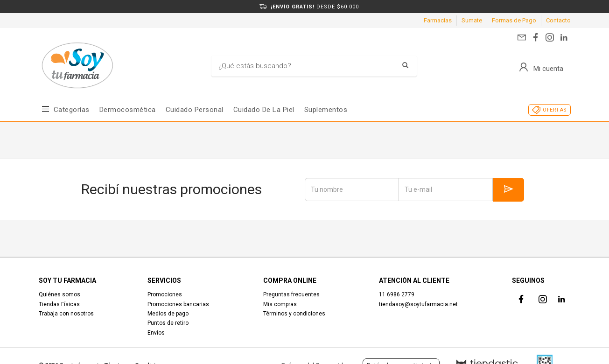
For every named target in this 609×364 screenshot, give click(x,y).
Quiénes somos (59, 294)
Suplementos (326, 110)
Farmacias (438, 20)
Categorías (72, 110)
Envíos (156, 333)
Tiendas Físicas (59, 304)
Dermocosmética (128, 110)
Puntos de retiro (168, 323)
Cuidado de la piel (264, 110)
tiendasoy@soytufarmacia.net (418, 304)
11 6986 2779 (397, 294)
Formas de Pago (514, 20)
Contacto (558, 20)
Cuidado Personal (195, 110)
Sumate (472, 20)
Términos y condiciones (294, 314)
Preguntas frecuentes (291, 294)
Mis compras (280, 304)
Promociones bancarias (178, 304)
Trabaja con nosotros (66, 314)
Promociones (165, 294)
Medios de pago (168, 314)
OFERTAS (555, 110)
